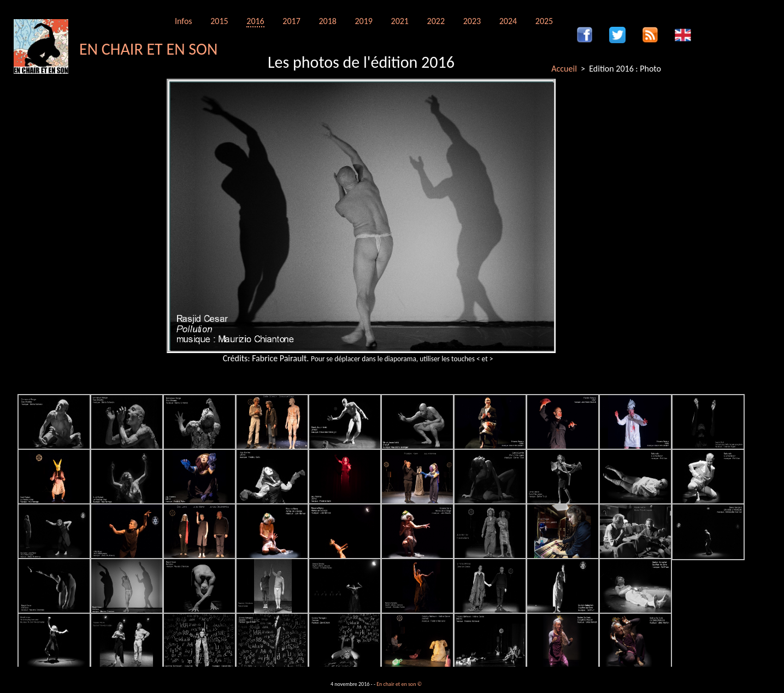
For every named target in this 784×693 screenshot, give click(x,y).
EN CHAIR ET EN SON (148, 49)
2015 (219, 21)
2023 (472, 21)
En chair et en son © (399, 684)
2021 (400, 21)
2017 (291, 21)
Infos (184, 21)
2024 (508, 21)
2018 (327, 21)
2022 (436, 21)
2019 (363, 21)
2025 (544, 21)
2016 (255, 21)
